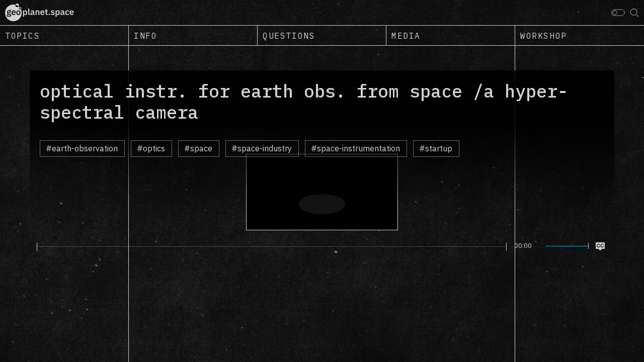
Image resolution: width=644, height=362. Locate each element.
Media (406, 36)
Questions (289, 36)
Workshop (544, 36)
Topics (23, 36)
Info (145, 36)
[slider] (272, 247)
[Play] (31, 246)
